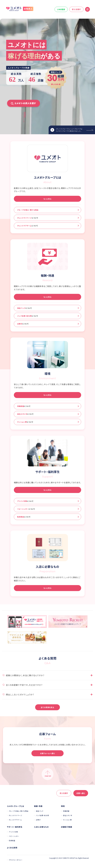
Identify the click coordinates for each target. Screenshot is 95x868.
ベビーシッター (26, 509)
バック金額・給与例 (28, 316)
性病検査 (24, 517)
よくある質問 (12, 848)
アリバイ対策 (25, 501)
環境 (63, 806)
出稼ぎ (23, 324)
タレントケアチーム (28, 226)
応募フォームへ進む (48, 753)
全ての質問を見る (47, 707)
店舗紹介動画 (67, 827)
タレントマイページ (28, 218)
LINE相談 (61, 9)
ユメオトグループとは (16, 806)
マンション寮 (25, 422)
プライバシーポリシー (16, 860)
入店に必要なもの (41, 827)
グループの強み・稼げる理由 (28, 210)
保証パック (25, 308)
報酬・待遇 (38, 806)
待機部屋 (24, 406)
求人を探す (76, 9)
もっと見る (47, 199)
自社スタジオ (25, 414)
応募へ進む (81, 793)
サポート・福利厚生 (15, 827)
